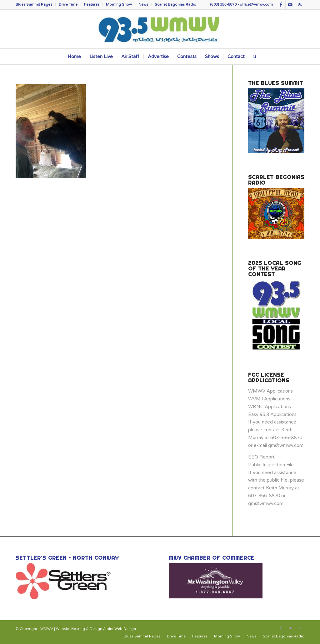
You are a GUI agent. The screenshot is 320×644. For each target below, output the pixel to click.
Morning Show (119, 5)
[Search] (253, 57)
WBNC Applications (270, 407)
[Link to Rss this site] (300, 5)
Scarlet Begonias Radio (175, 5)
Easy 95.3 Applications (272, 414)
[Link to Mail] (290, 5)
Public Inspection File (271, 465)
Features (92, 5)
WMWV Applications (270, 391)
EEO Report (261, 457)
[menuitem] (36, 5)
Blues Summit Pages (34, 5)
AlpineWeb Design (120, 629)
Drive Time (68, 5)
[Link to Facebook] (281, 5)
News (143, 5)
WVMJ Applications (269, 399)
